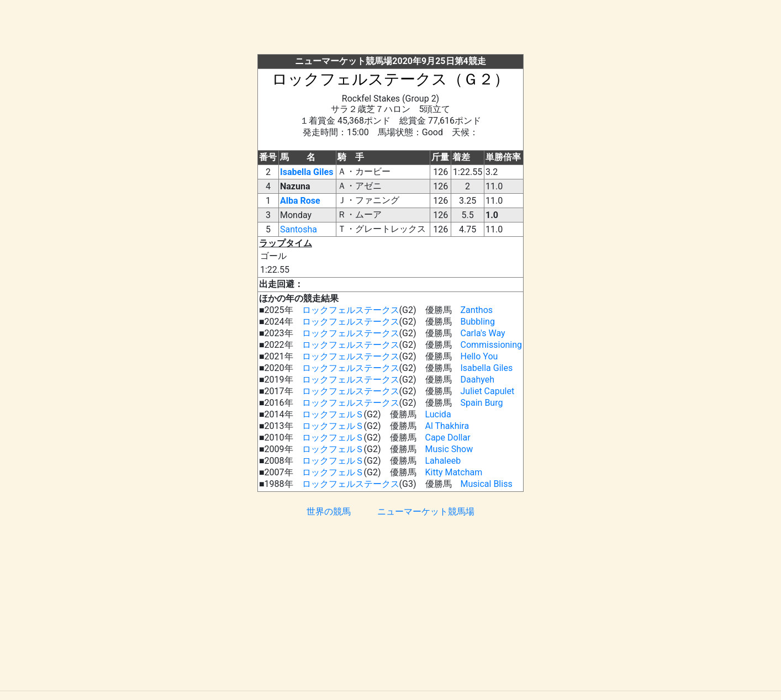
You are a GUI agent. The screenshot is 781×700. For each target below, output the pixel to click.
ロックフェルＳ (333, 414)
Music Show (449, 449)
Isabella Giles (307, 172)
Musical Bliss (487, 484)
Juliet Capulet (488, 391)
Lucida (438, 414)
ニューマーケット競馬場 (426, 511)
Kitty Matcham (454, 472)
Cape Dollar (448, 437)
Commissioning (492, 345)
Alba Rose (300, 201)
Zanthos (477, 310)
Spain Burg (482, 403)
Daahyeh (477, 380)
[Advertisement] (390, 29)
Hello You (479, 356)
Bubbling (478, 322)
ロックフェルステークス (351, 310)
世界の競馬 (329, 511)
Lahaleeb (443, 461)
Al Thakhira (447, 426)
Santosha (299, 229)
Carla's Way (483, 333)
